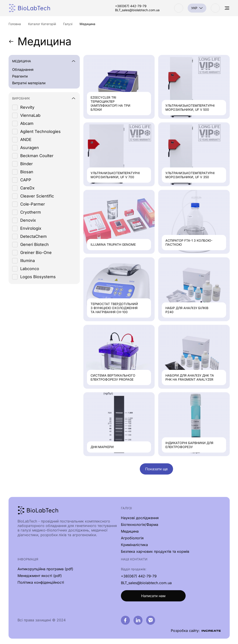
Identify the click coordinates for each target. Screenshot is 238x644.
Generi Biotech (34, 244)
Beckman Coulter (37, 156)
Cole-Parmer (33, 204)
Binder (27, 164)
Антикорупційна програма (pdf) (45, 569)
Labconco (30, 269)
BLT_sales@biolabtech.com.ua (137, 10)
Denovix (28, 220)
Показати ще (156, 469)
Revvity (27, 107)
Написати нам (153, 596)
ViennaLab (30, 115)
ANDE (26, 140)
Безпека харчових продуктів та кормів (155, 551)
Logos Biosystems (38, 277)
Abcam (27, 123)
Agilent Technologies (40, 131)
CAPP (26, 180)
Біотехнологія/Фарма (140, 525)
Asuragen (30, 148)
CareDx (27, 188)
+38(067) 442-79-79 (131, 6)
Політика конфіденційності (41, 582)
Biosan (27, 172)
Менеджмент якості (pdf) (40, 576)
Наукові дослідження (140, 518)
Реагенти (20, 76)
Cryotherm (31, 212)
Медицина (40, 41)
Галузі (126, 508)
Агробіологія (132, 538)
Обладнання (23, 69)
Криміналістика (134, 545)
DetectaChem (33, 236)
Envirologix (31, 228)
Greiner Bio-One (36, 253)
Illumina (28, 261)
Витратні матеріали (29, 83)
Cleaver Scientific (37, 196)
